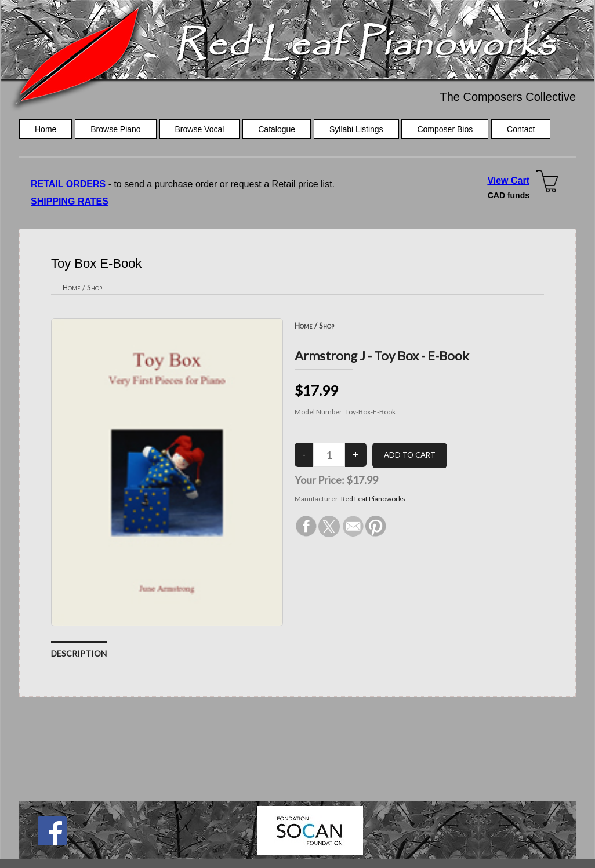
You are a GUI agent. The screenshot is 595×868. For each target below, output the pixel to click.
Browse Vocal (200, 129)
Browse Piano (115, 129)
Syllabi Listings (356, 129)
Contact (521, 129)
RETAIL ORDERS (68, 184)
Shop (95, 287)
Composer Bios (445, 129)
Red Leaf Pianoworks (373, 499)
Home (46, 129)
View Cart (508, 180)
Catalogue (277, 129)
